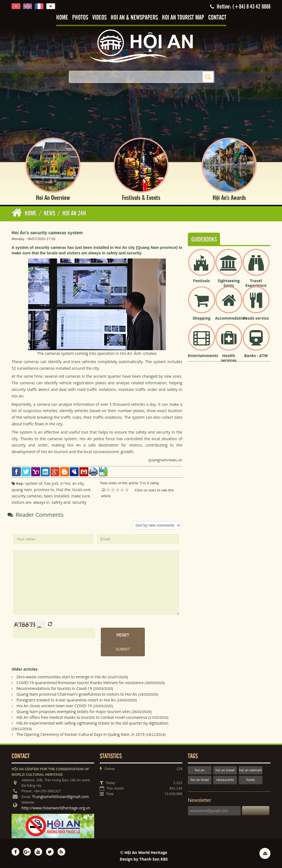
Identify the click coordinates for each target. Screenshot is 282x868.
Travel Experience (256, 283)
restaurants (225, 780)
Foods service (256, 318)
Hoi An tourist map (183, 18)
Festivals (201, 281)
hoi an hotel (200, 780)
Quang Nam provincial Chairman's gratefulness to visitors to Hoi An (77, 694)
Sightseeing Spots (229, 283)
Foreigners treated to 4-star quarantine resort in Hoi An (66, 700)
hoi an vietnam (250, 770)
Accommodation (231, 318)
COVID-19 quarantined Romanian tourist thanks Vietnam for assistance (80, 683)
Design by (144, 859)
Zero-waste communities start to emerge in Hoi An (62, 677)
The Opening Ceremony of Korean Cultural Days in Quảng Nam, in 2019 (81, 734)
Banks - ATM (256, 356)
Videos (99, 18)
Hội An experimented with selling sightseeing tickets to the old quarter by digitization (93, 723)
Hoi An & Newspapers (134, 18)
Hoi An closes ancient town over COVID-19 (54, 706)
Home (62, 18)
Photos (80, 18)
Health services (229, 358)
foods (251, 780)
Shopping (201, 318)
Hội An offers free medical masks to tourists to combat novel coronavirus (82, 717)
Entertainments (203, 356)
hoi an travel (225, 770)
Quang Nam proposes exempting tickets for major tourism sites (74, 711)
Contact (217, 18)
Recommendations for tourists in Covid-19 (54, 688)
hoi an (200, 770)
